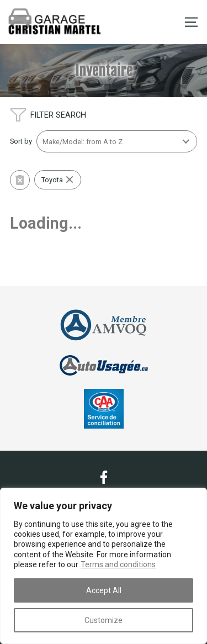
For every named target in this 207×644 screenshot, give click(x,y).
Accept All (104, 590)
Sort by (21, 141)
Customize (104, 620)
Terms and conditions (118, 564)
